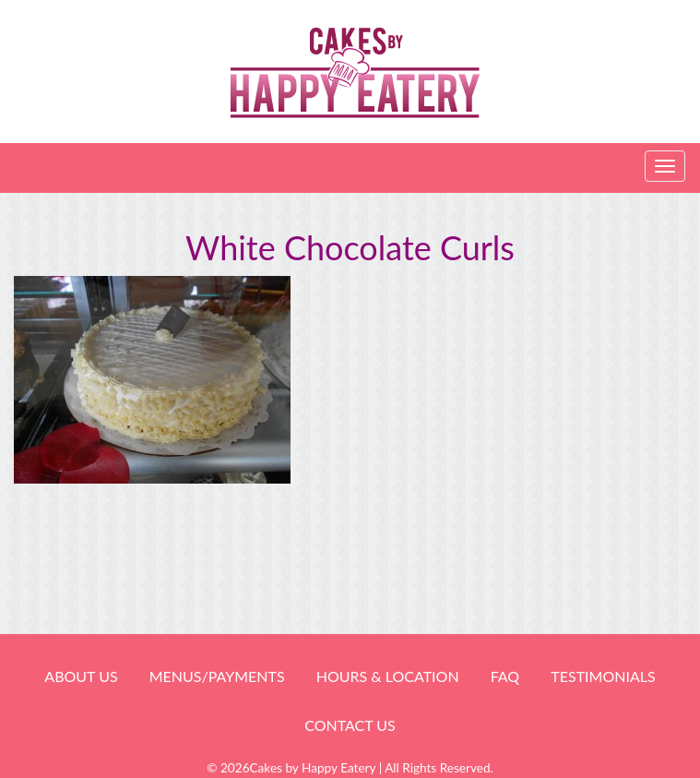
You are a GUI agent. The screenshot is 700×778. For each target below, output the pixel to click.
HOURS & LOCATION (388, 676)
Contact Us (350, 725)
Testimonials (603, 676)
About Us (81, 676)
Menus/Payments (217, 676)
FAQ (505, 676)
